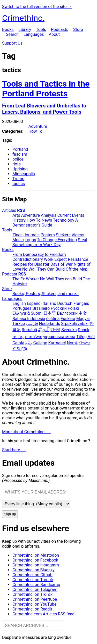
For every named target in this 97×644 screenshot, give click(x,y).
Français (81, 303)
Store (78, 30)
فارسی (32, 324)
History (19, 220)
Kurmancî (57, 343)
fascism (20, 154)
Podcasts (60, 30)
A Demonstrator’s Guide (45, 223)
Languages (34, 34)
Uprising (20, 169)
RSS (21, 210)
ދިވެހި (29, 343)
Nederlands (50, 324)
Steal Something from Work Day (50, 242)
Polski (73, 308)
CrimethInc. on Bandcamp (36, 585)
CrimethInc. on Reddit (32, 609)
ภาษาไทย (33, 337)
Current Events (71, 215)
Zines (17, 235)
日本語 (50, 313)
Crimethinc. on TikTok (32, 594)
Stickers (63, 235)
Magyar (83, 319)
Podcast (10, 274)
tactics (19, 184)
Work (49, 259)
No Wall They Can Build (43, 269)
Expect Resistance (71, 259)
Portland (20, 149)
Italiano (50, 303)
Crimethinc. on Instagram (36, 565)
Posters (48, 235)
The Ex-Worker (26, 279)
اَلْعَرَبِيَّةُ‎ (44, 330)
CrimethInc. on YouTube (34, 604)
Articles (9, 210)
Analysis (49, 215)
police (18, 159)
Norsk (72, 343)
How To (35, 131)
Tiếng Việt (86, 337)
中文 (83, 313)
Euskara (68, 319)
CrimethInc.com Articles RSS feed (43, 614)
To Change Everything (57, 240)
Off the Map (77, 269)
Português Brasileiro (31, 308)
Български (67, 313)
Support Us (12, 43)
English (19, 303)
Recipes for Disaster (31, 264)
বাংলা (55, 330)
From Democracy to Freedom (39, 254)
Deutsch (65, 303)
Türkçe (19, 324)
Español (34, 303)
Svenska (69, 330)
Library (25, 30)
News (47, 220)
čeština (53, 319)
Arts (16, 215)
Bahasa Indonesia (29, 319)
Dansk (84, 330)
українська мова (59, 337)
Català (18, 343)
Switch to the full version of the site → (37, 7)
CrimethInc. (23, 18)
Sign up (10, 514)
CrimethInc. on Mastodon (36, 555)
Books (8, 30)
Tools (41, 30)
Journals (32, 235)
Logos (30, 240)
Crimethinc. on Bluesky (33, 570)
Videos (78, 235)
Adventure (38, 126)
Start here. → (14, 450)
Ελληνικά (21, 313)
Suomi (37, 313)
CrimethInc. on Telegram (35, 589)
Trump (18, 179)
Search (12, 34)
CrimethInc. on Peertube (35, 599)
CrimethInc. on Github (32, 575)
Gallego (40, 343)
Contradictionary (28, 259)
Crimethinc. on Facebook (35, 560)
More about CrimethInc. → (26, 432)
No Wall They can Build (61, 279)
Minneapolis (24, 174)
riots (17, 164)
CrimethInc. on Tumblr (33, 580)
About (54, 34)
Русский (59, 308)
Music (18, 240)
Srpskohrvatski (75, 324)
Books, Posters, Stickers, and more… (46, 294)
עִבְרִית (18, 337)
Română (29, 330)
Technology (64, 220)
